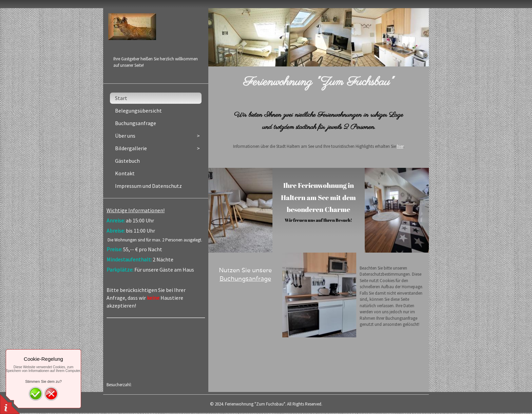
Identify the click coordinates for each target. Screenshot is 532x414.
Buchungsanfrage (245, 279)
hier (400, 146)
